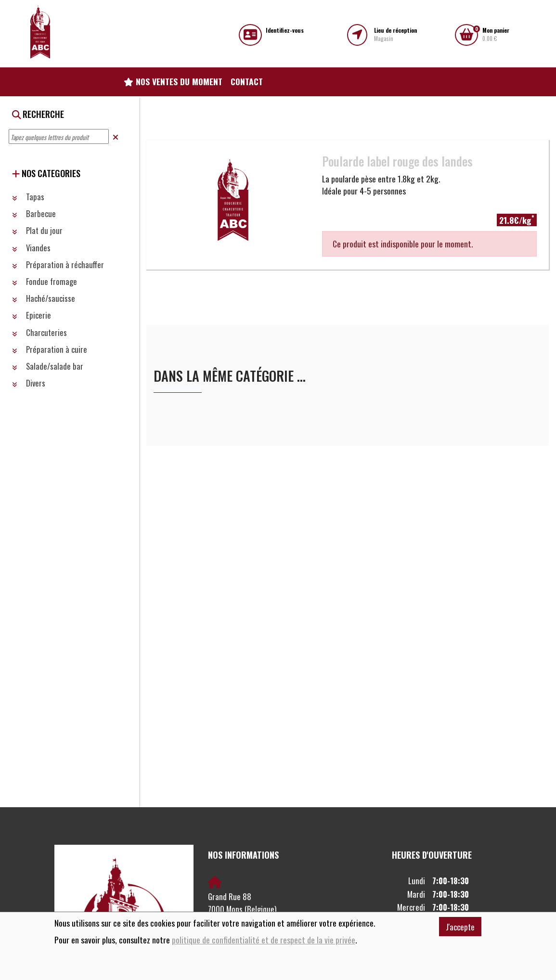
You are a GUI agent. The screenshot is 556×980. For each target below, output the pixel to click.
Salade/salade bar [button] (48, 366)
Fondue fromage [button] (45, 281)
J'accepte (460, 927)
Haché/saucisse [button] (44, 298)
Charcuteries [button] (39, 332)
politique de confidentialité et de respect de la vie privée (264, 940)
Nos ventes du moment (173, 81)
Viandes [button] (31, 248)
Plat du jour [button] (37, 230)
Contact (247, 81)
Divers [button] (29, 383)
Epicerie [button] (32, 315)
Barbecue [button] (34, 213)
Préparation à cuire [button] (50, 349)
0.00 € (496, 34)
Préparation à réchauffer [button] (58, 264)
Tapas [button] (28, 197)
